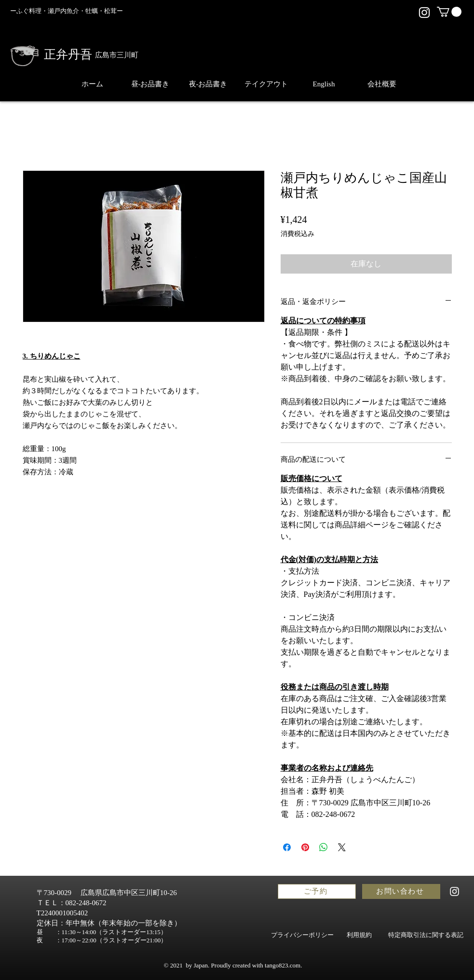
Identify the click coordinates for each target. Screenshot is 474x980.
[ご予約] (317, 891)
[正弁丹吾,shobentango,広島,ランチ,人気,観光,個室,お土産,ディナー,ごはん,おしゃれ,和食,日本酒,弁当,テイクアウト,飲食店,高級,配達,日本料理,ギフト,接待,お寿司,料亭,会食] (424, 13)
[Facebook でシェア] (287, 847)
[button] (449, 12)
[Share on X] (342, 847)
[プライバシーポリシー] (303, 935)
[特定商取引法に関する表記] (426, 935)
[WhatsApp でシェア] (324, 847)
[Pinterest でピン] (305, 847)
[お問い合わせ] (401, 891)
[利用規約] (359, 935)
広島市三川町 (117, 55)
